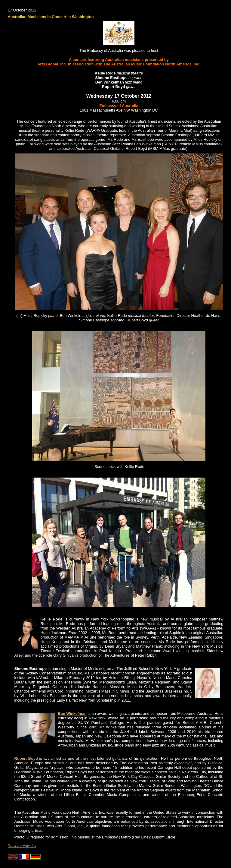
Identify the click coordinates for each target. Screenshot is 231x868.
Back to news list (22, 846)
